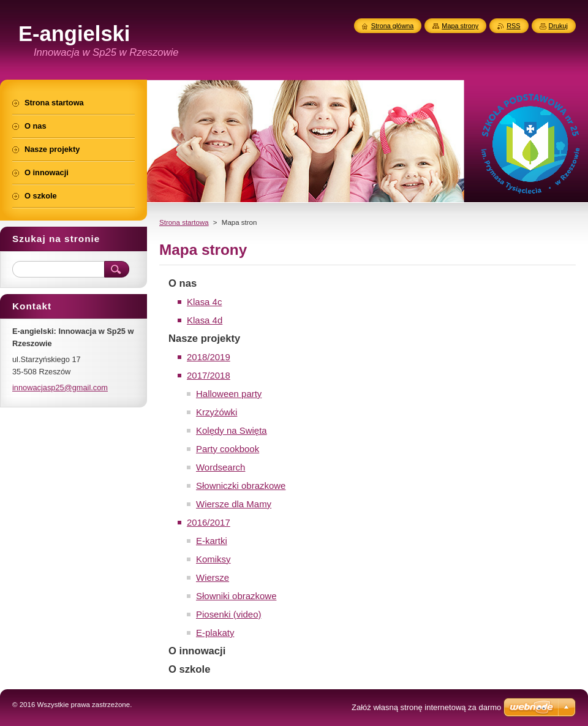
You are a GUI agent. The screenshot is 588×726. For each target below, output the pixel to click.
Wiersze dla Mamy (234, 504)
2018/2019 (209, 357)
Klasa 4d (205, 320)
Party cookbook (228, 449)
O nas (183, 283)
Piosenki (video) (229, 614)
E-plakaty (215, 633)
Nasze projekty (204, 338)
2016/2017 (209, 522)
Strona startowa (184, 222)
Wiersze (213, 577)
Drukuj (558, 26)
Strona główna (393, 26)
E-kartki (212, 541)
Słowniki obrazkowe (236, 596)
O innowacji (197, 651)
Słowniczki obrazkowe (241, 486)
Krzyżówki (217, 412)
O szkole (189, 669)
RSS (513, 26)
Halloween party (229, 394)
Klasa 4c (204, 302)
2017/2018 (209, 375)
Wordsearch (221, 467)
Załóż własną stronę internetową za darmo (426, 707)
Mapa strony (460, 26)
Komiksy (213, 559)
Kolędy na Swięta (232, 430)
